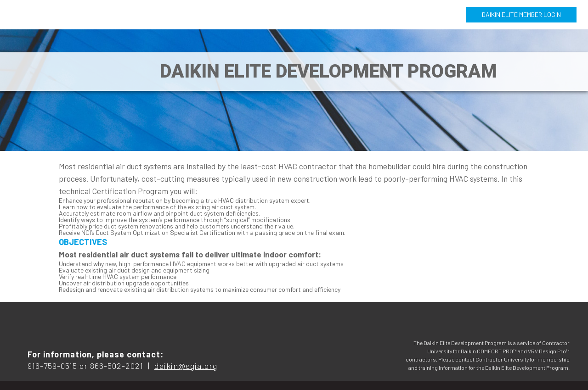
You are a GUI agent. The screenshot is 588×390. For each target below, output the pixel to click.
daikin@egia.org (186, 366)
